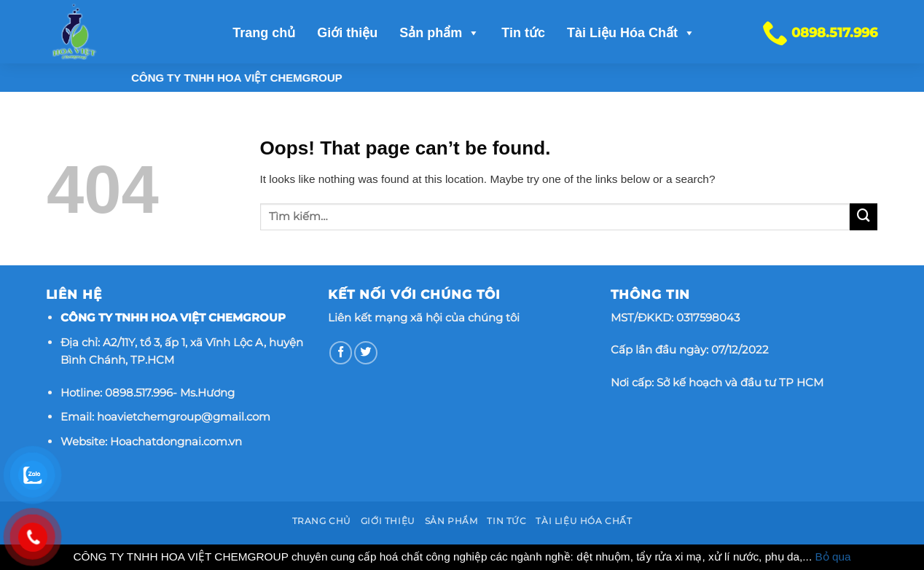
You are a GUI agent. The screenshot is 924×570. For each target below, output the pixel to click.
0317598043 (708, 317)
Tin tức (523, 33)
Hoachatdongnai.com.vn (176, 441)
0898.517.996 (139, 393)
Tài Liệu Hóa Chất (631, 33)
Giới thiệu (347, 33)
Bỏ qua (833, 557)
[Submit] (864, 217)
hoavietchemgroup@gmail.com (184, 417)
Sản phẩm (439, 33)
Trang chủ (264, 33)
